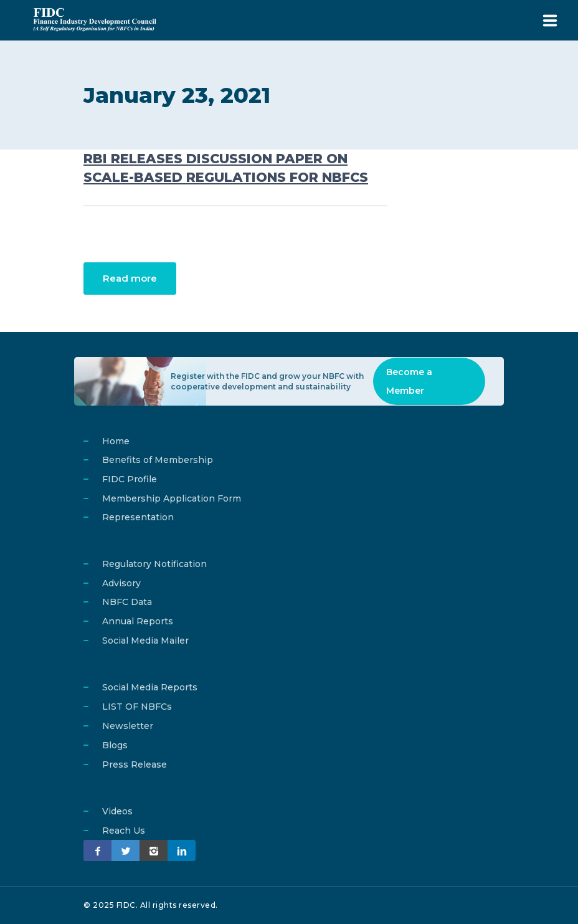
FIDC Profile (130, 479)
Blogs (115, 745)
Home (116, 441)
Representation (138, 517)
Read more (130, 278)
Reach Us (124, 831)
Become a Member (409, 381)
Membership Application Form (172, 498)
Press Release (135, 764)
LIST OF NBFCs (137, 707)
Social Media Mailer (145, 641)
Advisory (121, 583)
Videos (117, 811)
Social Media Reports (150, 687)
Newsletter (128, 726)
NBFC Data (127, 602)
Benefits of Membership (158, 460)
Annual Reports (138, 621)
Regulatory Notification (154, 564)
